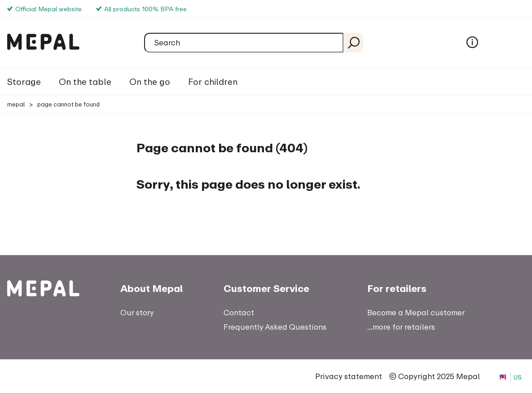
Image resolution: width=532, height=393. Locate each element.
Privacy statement (349, 376)
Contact (239, 312)
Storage (24, 82)
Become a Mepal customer (416, 312)
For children (213, 82)
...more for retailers (401, 327)
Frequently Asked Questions (275, 327)
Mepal (16, 104)
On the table (85, 82)
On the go (150, 82)
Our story (137, 312)
